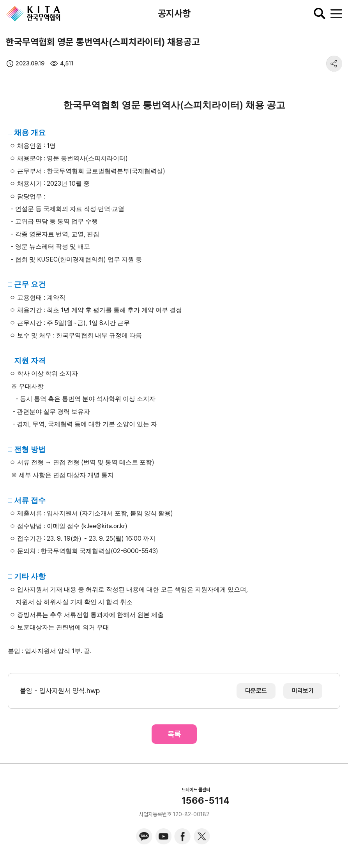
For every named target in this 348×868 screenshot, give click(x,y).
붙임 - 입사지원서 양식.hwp (60, 691)
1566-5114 (206, 801)
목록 (174, 734)
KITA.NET (33, 14)
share (334, 64)
